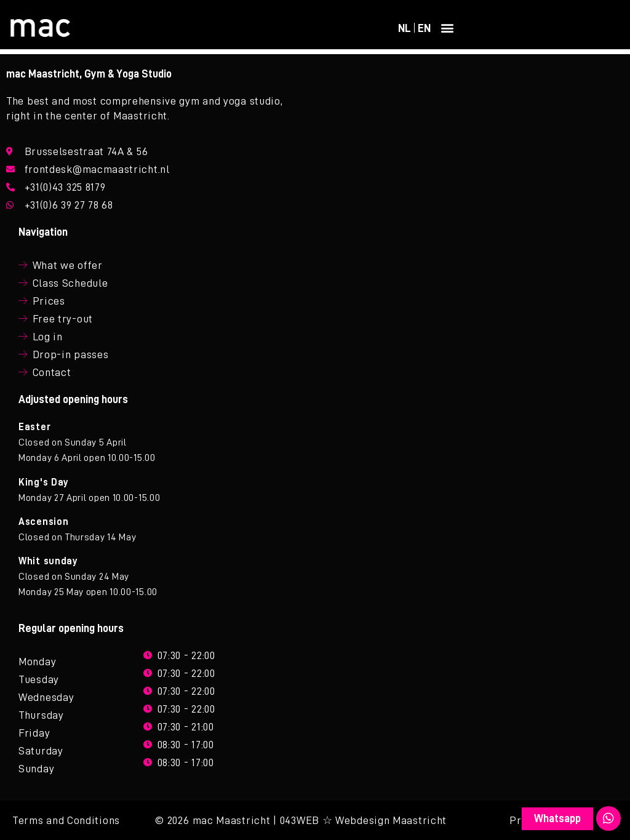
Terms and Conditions (66, 820)
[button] (448, 28)
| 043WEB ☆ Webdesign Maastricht (360, 820)
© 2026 (172, 820)
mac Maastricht (232, 820)
